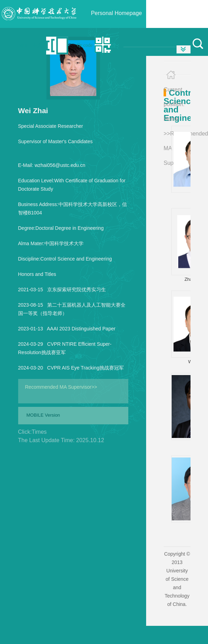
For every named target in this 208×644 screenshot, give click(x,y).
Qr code (85, 45)
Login (21, 45)
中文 (37, 45)
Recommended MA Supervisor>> (61, 387)
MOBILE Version (43, 415)
